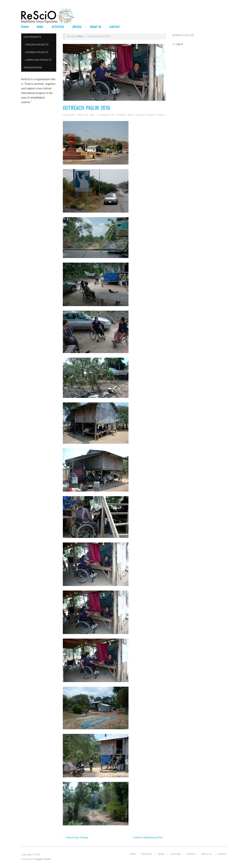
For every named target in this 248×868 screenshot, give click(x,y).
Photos (77, 26)
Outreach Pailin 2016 (86, 107)
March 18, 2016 (86, 115)
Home (25, 26)
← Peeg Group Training (76, 837)
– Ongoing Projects (36, 45)
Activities (58, 26)
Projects (161, 115)
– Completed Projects (38, 60)
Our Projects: (33, 37)
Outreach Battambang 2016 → (149, 837)
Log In (179, 44)
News (40, 26)
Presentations (33, 68)
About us (96, 26)
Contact (115, 26)
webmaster (69, 115)
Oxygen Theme (43, 859)
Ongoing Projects (145, 115)
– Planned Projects (36, 52)
